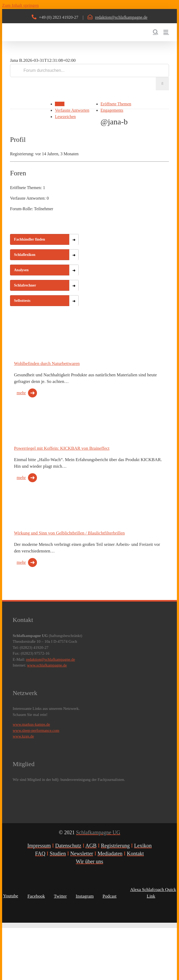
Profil (60, 104)
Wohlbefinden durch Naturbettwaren (47, 364)
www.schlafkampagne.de (47, 665)
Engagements (112, 110)
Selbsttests (22, 301)
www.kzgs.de (23, 736)
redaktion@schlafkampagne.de (121, 17)
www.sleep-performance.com (36, 730)
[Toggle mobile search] (156, 32)
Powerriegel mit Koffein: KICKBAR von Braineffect (62, 448)
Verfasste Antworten (72, 110)
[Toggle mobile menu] (166, 32)
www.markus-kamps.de (31, 724)
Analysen (21, 270)
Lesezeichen (65, 117)
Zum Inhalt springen (20, 5)
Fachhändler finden (30, 239)
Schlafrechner (25, 285)
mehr (21, 393)
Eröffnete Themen (116, 104)
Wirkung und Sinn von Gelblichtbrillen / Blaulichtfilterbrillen (69, 533)
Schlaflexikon (25, 255)
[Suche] (162, 84)
